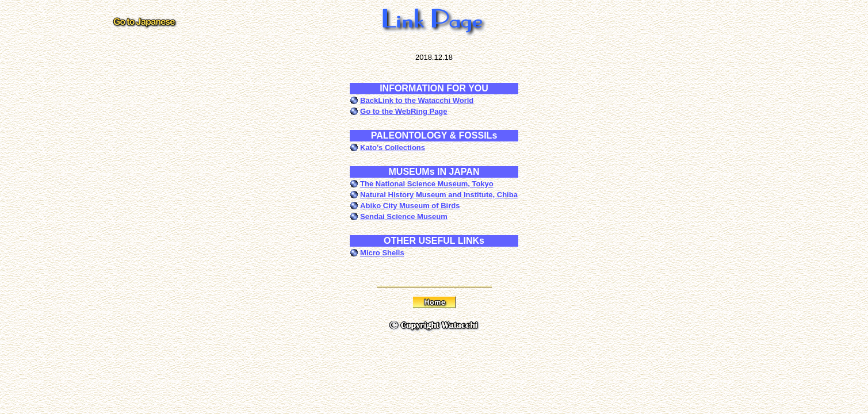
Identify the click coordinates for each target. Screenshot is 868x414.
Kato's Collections (393, 147)
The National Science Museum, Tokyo (427, 184)
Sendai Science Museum (404, 216)
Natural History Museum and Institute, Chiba (439, 195)
